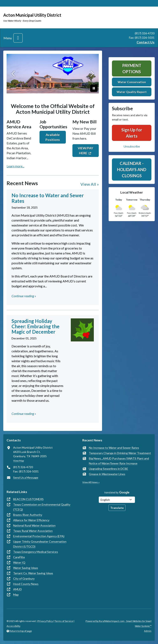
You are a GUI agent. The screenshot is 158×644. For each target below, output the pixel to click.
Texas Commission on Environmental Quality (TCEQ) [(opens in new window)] (42, 507)
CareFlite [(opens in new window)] (19, 557)
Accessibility (13, 626)
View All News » (91, 482)
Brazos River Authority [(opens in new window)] (28, 515)
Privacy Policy (45, 621)
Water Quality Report (132, 92)
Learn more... (15, 166)
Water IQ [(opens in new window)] (19, 562)
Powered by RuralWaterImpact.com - (118, 624)
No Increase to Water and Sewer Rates (114, 448)
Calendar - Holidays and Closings (132, 169)
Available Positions (53, 137)
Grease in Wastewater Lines (107, 474)
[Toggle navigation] (18, 38)
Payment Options (132, 68)
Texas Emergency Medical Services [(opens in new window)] (36, 552)
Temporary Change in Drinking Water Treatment (120, 453)
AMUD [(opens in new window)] (17, 589)
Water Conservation (132, 82)
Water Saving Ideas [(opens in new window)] (26, 568)
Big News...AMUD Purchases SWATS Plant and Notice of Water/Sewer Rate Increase (119, 461)
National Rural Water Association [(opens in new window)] (34, 525)
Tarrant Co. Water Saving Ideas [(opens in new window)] (33, 573)
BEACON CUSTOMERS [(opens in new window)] (28, 499)
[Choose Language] (117, 500)
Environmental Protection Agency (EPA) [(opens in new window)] (39, 536)
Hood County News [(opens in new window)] (26, 584)
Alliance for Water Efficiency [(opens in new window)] (31, 520)
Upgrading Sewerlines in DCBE (109, 469)
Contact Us (146, 42)
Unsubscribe (132, 146)
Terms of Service (64, 621)
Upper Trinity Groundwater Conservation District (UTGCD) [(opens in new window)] (40, 544)
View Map (19, 461)
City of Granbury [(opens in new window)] (24, 578)
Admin (148, 631)
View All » (90, 184)
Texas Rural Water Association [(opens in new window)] (33, 531)
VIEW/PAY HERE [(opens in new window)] (85, 150)
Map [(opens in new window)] (16, 595)
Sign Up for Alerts (132, 133)
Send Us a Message (26, 477)
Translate (117, 508)
